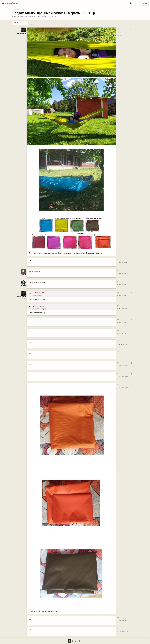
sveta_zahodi (37, 17)
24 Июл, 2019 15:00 (122, 263)
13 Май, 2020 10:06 (122, 377)
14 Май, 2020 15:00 (122, 388)
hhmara (23, 286)
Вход (145, 3)
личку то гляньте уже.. (74, 307)
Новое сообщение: (25, 17)
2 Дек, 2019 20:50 (122, 355)
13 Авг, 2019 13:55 (122, 344)
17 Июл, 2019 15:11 (122, 32)
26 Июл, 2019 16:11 (122, 309)
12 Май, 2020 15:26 (122, 366)
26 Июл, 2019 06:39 (123, 284)
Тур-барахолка (18, 9)
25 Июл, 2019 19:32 (122, 274)
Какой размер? (74, 294)
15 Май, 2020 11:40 (122, 621)
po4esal (23, 275)
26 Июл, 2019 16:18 (122, 322)
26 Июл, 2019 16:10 (122, 295)
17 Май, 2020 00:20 (122, 632)
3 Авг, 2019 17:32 (122, 333)
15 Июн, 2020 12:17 (49, 17)
